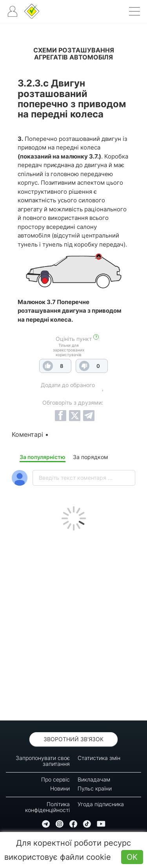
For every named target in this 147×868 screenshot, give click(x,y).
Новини (60, 788)
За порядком (91, 457)
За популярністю (43, 457)
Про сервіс (55, 779)
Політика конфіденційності (47, 807)
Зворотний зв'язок (73, 739)
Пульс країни (95, 788)
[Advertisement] (73, 624)
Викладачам (94, 779)
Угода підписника (101, 804)
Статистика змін (99, 758)
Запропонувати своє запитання (43, 761)
